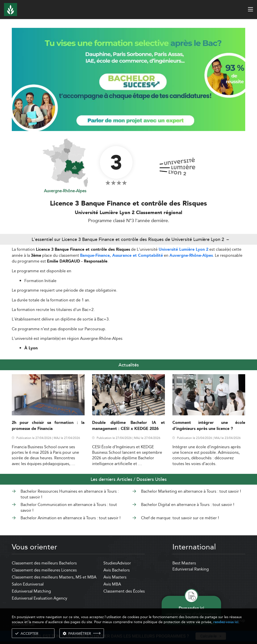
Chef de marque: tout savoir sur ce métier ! (180, 518)
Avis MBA (112, 584)
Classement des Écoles (124, 591)
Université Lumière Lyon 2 (183, 250)
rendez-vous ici (226, 622)
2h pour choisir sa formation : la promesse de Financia (48, 426)
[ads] (128, 130)
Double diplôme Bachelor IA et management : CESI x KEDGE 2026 (128, 426)
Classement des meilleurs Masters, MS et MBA (54, 577)
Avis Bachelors (117, 570)
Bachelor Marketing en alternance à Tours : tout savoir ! (191, 491)
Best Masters (184, 563)
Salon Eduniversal (28, 584)
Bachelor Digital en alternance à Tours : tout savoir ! (188, 505)
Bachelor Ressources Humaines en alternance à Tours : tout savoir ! (70, 494)
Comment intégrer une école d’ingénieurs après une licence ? (209, 426)
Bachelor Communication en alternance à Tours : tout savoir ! (69, 507)
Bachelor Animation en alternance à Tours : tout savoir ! (71, 518)
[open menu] (250, 9)
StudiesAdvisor (117, 563)
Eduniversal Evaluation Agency (40, 598)
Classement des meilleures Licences (44, 570)
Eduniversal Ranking (191, 569)
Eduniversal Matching (31, 591)
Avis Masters (115, 577)
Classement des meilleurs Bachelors (44, 563)
